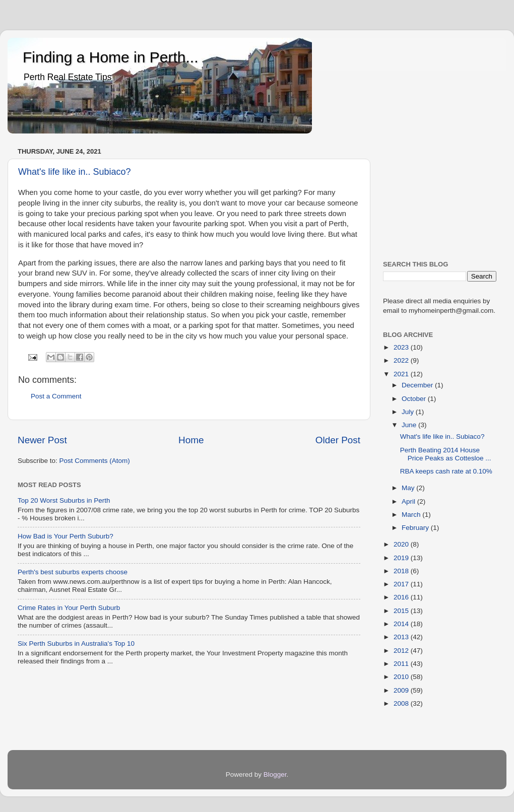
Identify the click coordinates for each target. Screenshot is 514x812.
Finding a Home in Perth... (111, 57)
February (416, 528)
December (418, 385)
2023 (402, 347)
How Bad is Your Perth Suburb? (66, 536)
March (412, 515)
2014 (402, 624)
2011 (402, 664)
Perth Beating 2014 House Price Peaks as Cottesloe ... (446, 454)
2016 (402, 597)
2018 (402, 571)
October (415, 399)
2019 (402, 558)
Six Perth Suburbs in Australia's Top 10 (76, 644)
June (410, 425)
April (409, 501)
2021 (402, 374)
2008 (402, 703)
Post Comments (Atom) (95, 461)
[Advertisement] (440, 195)
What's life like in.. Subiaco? (75, 172)
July (409, 412)
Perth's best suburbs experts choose (73, 572)
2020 (402, 544)
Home (191, 440)
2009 (402, 690)
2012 (402, 651)
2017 (402, 584)
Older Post (338, 440)
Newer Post (42, 440)
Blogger (275, 774)
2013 (402, 637)
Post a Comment (56, 396)
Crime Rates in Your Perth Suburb (69, 608)
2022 (402, 360)
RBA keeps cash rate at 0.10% (446, 471)
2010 (402, 677)
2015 (402, 611)
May (409, 488)
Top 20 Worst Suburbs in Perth (64, 500)
